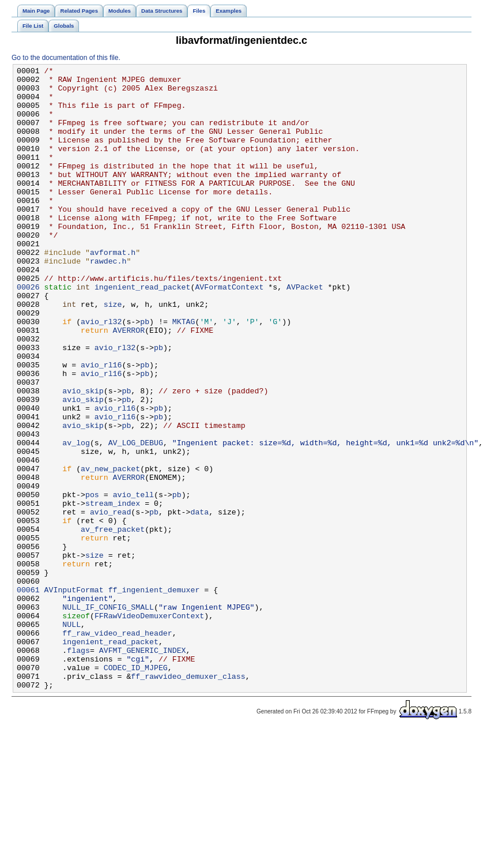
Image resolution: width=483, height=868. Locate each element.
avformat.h (113, 290)
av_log (76, 518)
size (113, 352)
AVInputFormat (74, 695)
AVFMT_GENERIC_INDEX (143, 768)
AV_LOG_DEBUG (136, 518)
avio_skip (83, 456)
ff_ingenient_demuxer (154, 695)
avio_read (110, 602)
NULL (71, 737)
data (199, 602)
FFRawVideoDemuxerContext (149, 726)
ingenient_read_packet (143, 332)
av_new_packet (110, 550)
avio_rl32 (101, 373)
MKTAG (184, 373)
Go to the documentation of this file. (66, 58)
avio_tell (133, 581)
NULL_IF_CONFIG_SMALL (108, 716)
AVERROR (129, 384)
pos (92, 581)
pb (145, 373)
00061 (28, 695)
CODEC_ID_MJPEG (136, 788)
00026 (28, 332)
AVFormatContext (229, 332)
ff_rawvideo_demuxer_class (188, 799)
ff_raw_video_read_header (117, 747)
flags (78, 768)
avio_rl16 (101, 425)
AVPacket (305, 332)
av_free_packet (113, 622)
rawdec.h (108, 300)
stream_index (113, 591)
